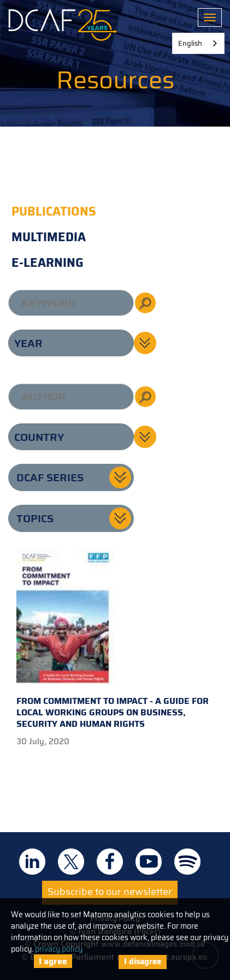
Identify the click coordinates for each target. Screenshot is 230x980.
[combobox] (198, 43)
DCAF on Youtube (149, 862)
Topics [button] (35, 518)
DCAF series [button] (50, 477)
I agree (53, 961)
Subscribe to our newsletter (110, 892)
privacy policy (59, 949)
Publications (54, 211)
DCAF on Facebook (110, 862)
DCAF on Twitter (71, 862)
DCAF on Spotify (187, 862)
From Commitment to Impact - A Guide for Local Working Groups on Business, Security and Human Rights (113, 640)
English (190, 43)
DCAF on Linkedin (32, 862)
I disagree (143, 961)
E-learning (48, 263)
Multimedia (49, 237)
